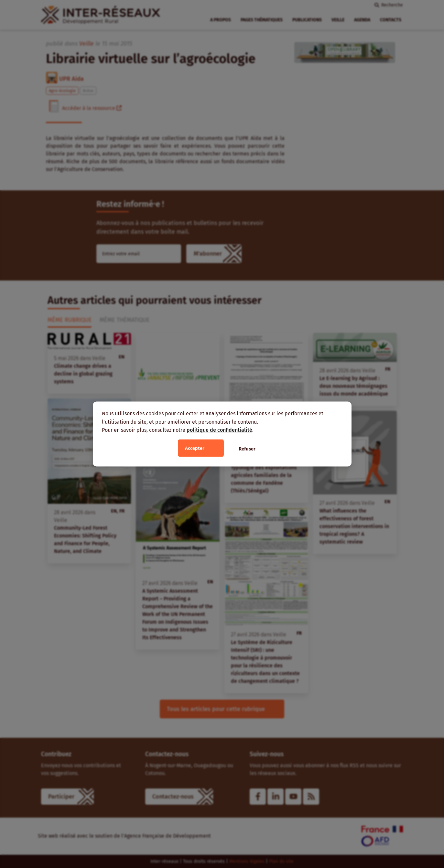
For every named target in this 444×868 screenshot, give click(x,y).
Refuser (247, 449)
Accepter (195, 448)
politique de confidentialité (219, 430)
